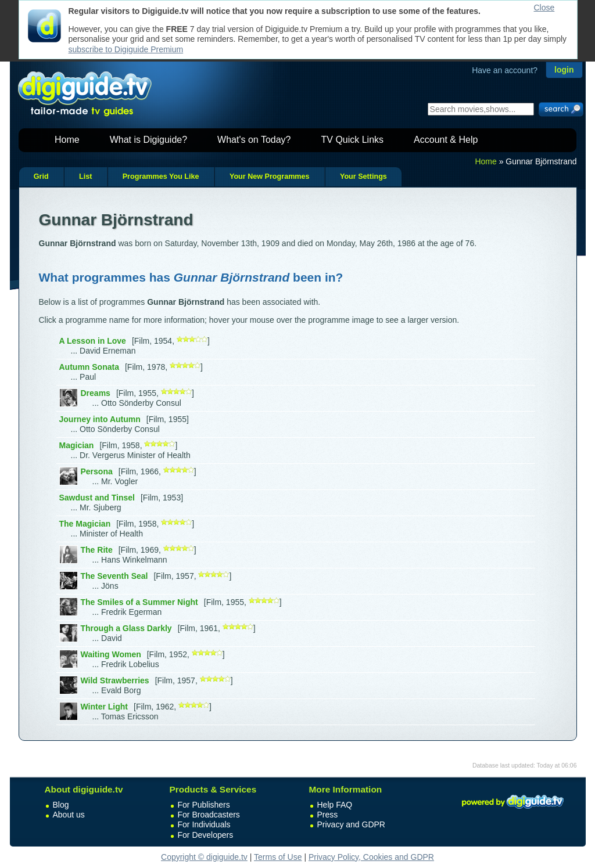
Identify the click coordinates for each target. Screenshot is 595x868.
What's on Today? (254, 140)
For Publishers (204, 805)
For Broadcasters (209, 815)
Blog (61, 805)
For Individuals (204, 824)
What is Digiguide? (148, 140)
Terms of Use (278, 857)
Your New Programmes (270, 177)
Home (67, 140)
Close (544, 8)
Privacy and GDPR (351, 824)
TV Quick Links (352, 140)
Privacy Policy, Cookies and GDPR (371, 857)
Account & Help (446, 140)
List (85, 177)
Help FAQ (335, 805)
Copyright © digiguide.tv (204, 857)
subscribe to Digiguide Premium (126, 49)
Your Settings (363, 177)
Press (328, 815)
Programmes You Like (161, 177)
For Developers (206, 835)
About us (69, 815)
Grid (41, 177)
